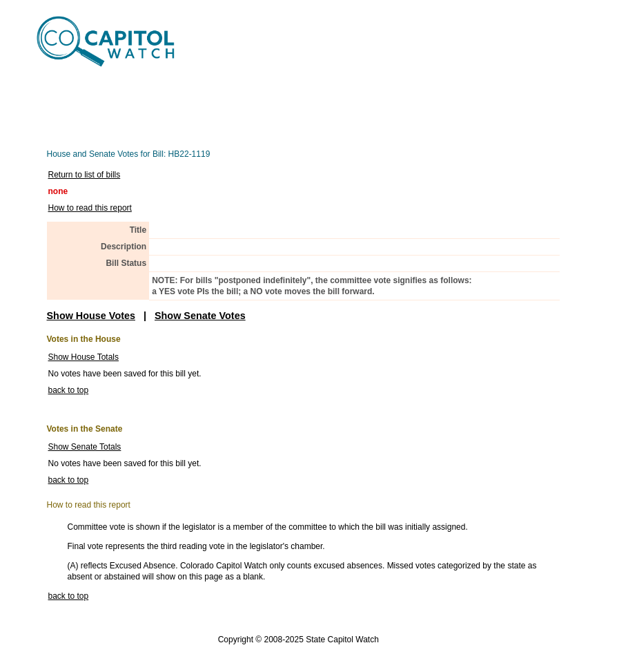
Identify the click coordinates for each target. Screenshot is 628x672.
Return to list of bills (85, 175)
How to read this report (90, 208)
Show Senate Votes (200, 316)
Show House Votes (91, 316)
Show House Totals (84, 357)
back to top (69, 390)
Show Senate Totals (85, 447)
